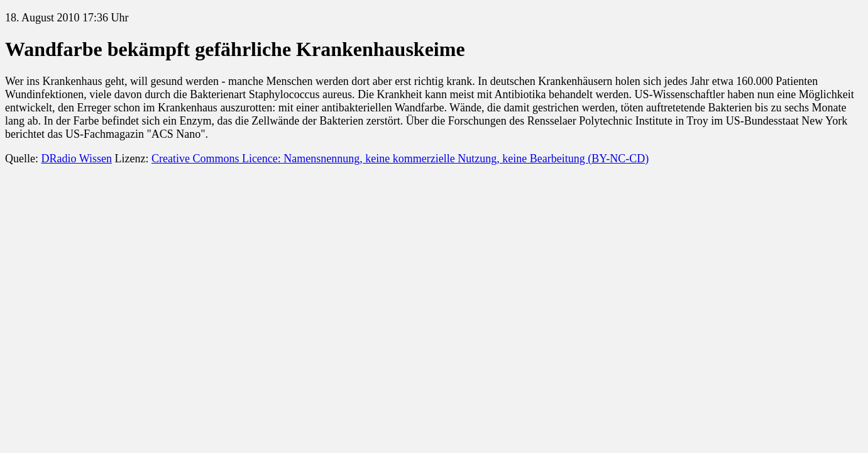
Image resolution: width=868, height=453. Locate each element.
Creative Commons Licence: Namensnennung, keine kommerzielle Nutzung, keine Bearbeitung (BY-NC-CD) (400, 159)
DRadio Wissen (76, 159)
